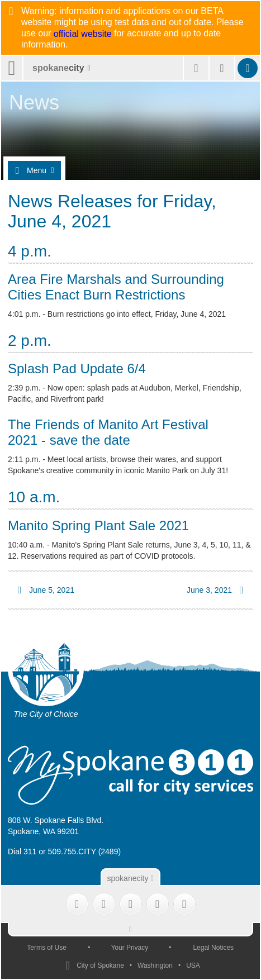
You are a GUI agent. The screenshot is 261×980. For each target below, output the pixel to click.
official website (83, 34)
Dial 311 (22, 851)
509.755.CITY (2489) (85, 851)
